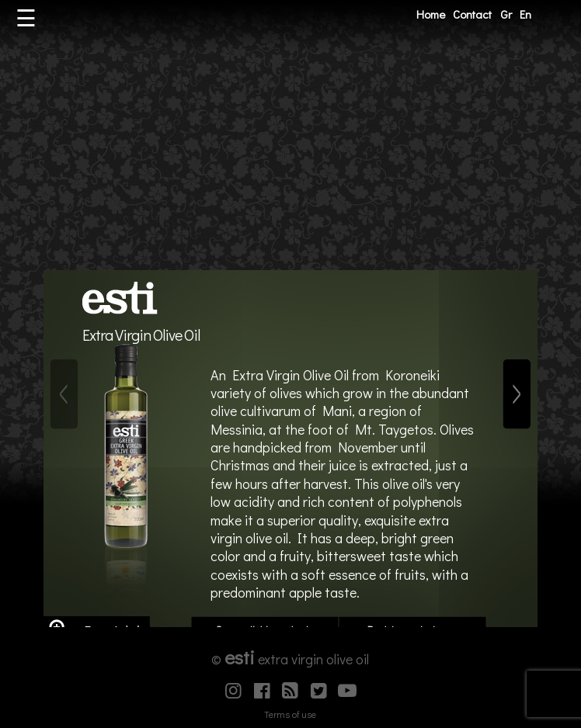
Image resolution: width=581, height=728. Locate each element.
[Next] (517, 394)
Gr (506, 14)
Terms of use (290, 714)
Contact (472, 14)
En (525, 14)
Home (431, 14)
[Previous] (64, 394)
